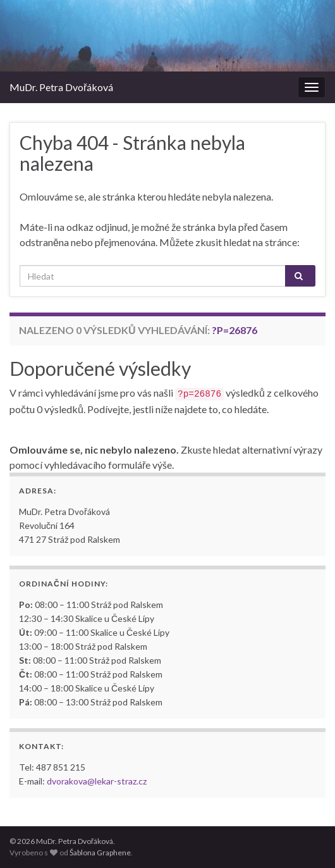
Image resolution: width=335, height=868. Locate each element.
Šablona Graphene (100, 852)
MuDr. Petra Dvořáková (61, 87)
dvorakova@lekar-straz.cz (97, 781)
